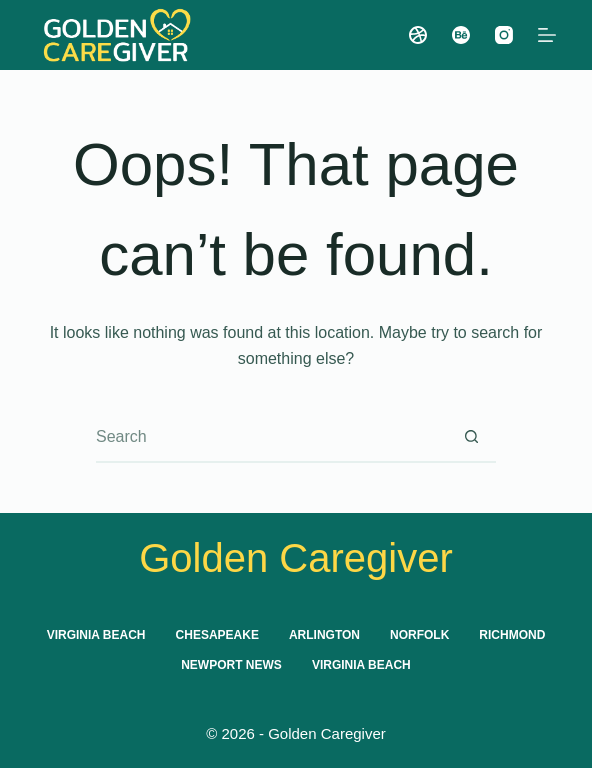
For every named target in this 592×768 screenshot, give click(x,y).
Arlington (324, 635)
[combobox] (272, 437)
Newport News (231, 665)
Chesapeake (217, 635)
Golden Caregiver (296, 558)
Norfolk (419, 635)
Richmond (512, 635)
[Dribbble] (418, 35)
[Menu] (547, 35)
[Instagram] (504, 35)
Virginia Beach (96, 635)
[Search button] (472, 437)
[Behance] (461, 35)
